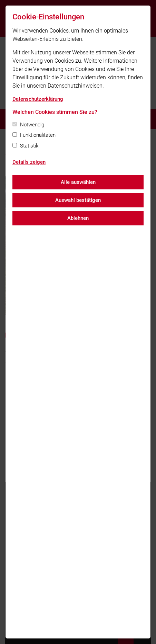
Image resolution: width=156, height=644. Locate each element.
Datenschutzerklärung (38, 99)
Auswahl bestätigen (78, 200)
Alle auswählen (78, 182)
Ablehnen (78, 218)
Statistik (29, 146)
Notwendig (32, 125)
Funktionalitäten (38, 135)
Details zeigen (29, 162)
